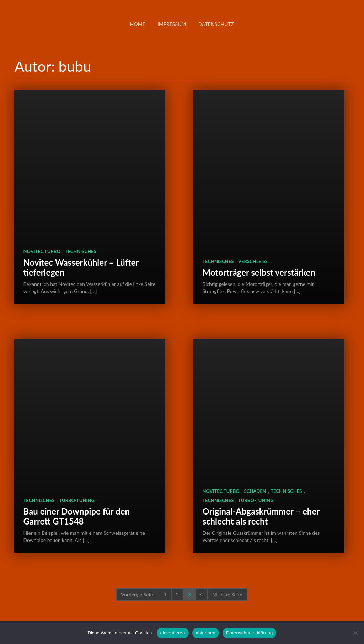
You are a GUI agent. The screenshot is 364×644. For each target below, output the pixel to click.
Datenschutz (216, 24)
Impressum (172, 24)
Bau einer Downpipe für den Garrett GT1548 (76, 516)
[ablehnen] (355, 633)
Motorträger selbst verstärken (259, 272)
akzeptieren (173, 633)
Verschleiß (253, 261)
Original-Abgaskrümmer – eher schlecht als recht (261, 516)
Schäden (255, 491)
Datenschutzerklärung (249, 633)
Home (138, 24)
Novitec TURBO (42, 251)
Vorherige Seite (138, 594)
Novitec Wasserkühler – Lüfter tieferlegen (81, 267)
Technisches (81, 251)
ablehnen (206, 633)
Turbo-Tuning (77, 500)
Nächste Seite (227, 594)
